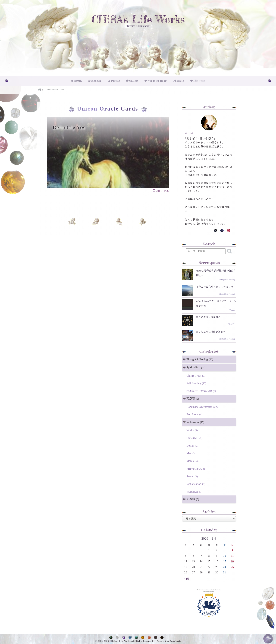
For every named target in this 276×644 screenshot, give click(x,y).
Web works (196, 422)
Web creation (196, 483)
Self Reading (197, 383)
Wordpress (195, 491)
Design (193, 445)
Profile (117, 80)
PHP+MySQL (197, 468)
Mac (191, 453)
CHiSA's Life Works (138, 20)
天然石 (194, 398)
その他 (193, 499)
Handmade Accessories (203, 406)
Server (193, 476)
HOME (79, 80)
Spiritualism (196, 367)
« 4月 (187, 578)
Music (180, 80)
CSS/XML (195, 437)
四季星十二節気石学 (202, 390)
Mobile (193, 460)
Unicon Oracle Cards (54, 89)
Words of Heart (157, 80)
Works (193, 430)
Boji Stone (195, 414)
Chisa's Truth (197, 375)
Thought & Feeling (200, 359)
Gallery (134, 80)
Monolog (97, 80)
